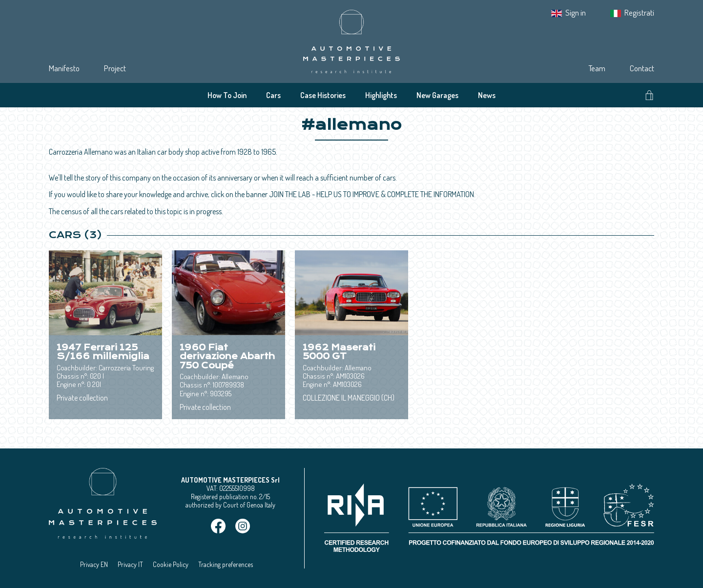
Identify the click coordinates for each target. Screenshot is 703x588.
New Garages (437, 95)
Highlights (381, 95)
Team (597, 68)
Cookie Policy (171, 564)
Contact (642, 68)
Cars (273, 95)
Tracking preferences (226, 564)
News (487, 95)
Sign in (576, 12)
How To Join (227, 95)
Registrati (639, 12)
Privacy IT (130, 564)
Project (115, 68)
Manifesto (64, 68)
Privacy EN (94, 564)
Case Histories (323, 95)
